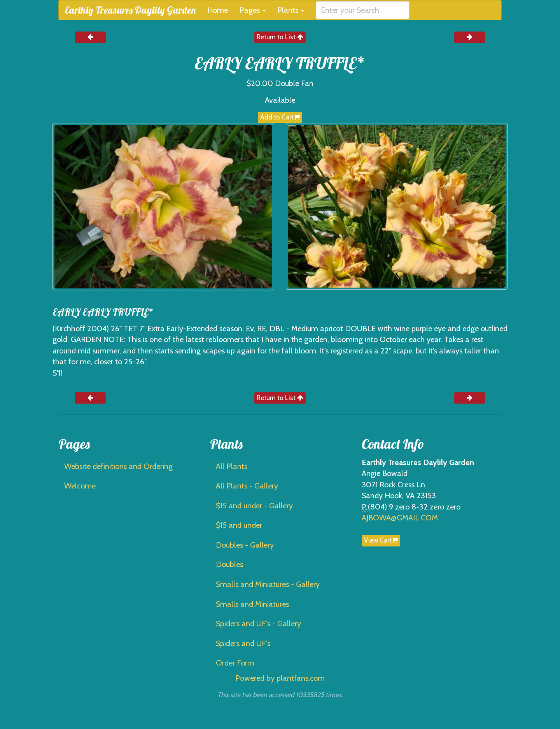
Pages (253, 10)
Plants (291, 10)
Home (218, 10)
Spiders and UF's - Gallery (258, 624)
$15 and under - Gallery (254, 506)
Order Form (235, 663)
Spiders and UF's (243, 643)
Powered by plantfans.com (280, 678)
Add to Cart (280, 117)
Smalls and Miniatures (252, 604)
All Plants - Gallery (247, 486)
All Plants (232, 466)
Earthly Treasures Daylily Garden (130, 10)
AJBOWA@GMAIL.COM (400, 518)
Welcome (80, 486)
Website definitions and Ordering (118, 466)
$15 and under (239, 525)
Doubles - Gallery (245, 545)
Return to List (280, 37)
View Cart (381, 540)
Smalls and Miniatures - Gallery (268, 584)
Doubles (229, 564)
